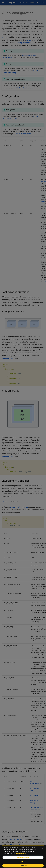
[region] (23, 857)
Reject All (23, 861)
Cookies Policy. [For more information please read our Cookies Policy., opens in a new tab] (21, 853)
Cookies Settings (23, 857)
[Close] (43, 849)
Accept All (23, 866)
